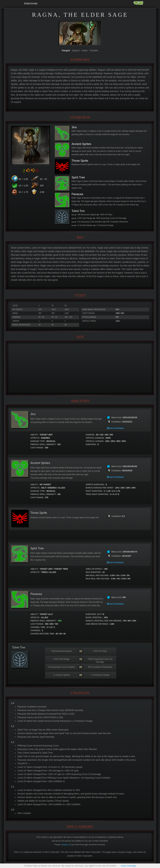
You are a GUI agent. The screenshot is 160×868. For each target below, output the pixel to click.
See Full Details (115, 428)
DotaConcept (31, 3)
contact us (65, 845)
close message (128, 866)
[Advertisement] (80, 368)
